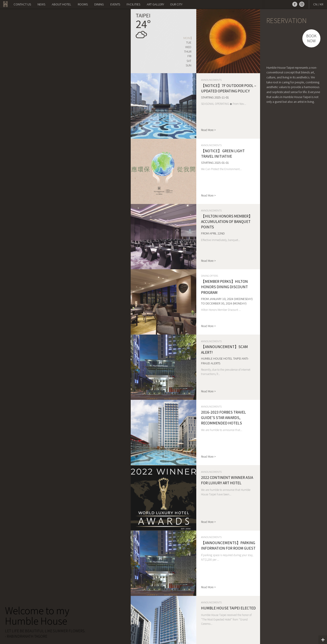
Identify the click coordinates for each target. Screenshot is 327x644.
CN (315, 4)
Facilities (133, 4)
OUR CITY (176, 4)
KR (321, 4)
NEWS (41, 4)
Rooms (83, 4)
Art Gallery (155, 4)
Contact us (22, 4)
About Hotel (62, 4)
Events (115, 4)
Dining (99, 4)
